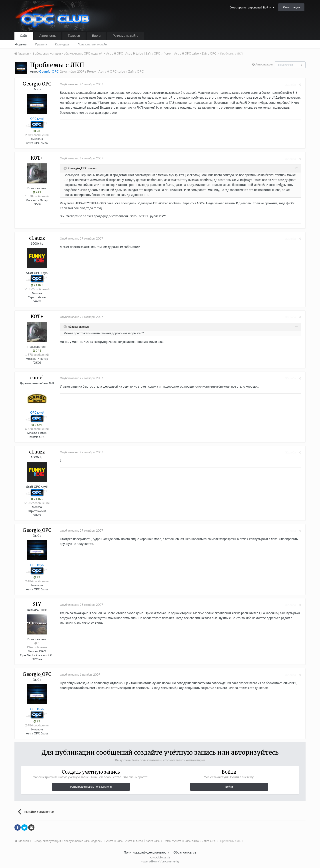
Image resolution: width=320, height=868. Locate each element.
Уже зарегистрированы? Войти (252, 7)
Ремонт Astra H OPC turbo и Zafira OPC (115, 71)
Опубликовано (81, 84)
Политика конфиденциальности (147, 852)
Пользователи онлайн (92, 44)
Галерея (74, 36)
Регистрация (291, 7)
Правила (41, 44)
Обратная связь (185, 852)
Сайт (24, 36)
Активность (48, 36)
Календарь (62, 44)
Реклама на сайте (126, 36)
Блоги (96, 36)
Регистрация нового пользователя (91, 787)
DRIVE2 (37, 301)
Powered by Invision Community (160, 861)
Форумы (21, 44)
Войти (229, 787)
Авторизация (264, 64)
